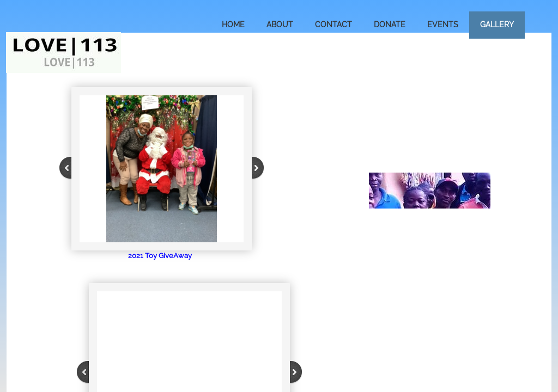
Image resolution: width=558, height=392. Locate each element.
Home (233, 24)
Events (443, 24)
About (280, 24)
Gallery (497, 24)
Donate (390, 24)
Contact (333, 24)
